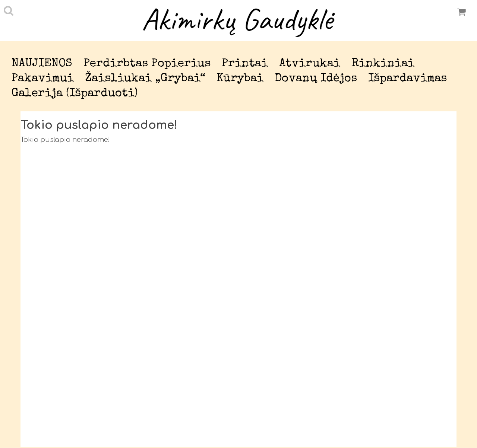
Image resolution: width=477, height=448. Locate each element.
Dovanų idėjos (316, 79)
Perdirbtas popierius (147, 64)
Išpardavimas (407, 79)
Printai (245, 64)
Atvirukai (310, 64)
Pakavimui (43, 79)
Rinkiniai (383, 64)
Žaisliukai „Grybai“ (145, 79)
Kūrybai (240, 79)
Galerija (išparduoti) (75, 94)
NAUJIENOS (42, 64)
